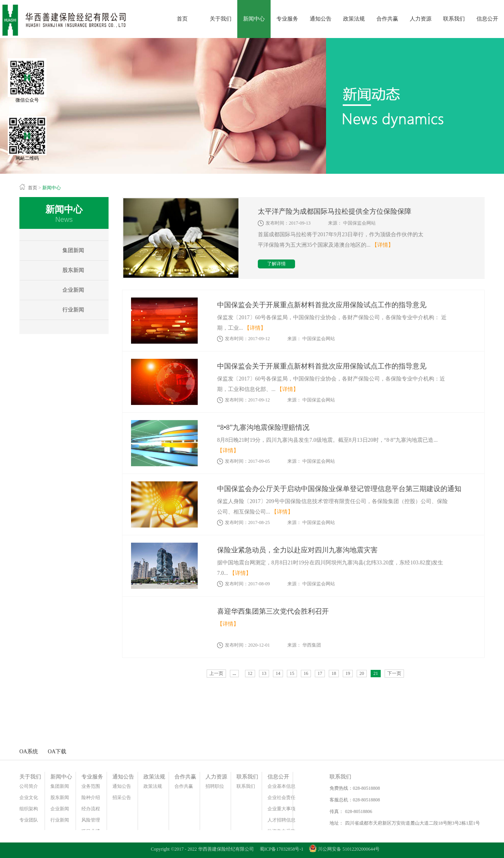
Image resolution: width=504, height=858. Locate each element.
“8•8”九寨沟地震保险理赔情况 (263, 427)
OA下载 (57, 752)
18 (334, 673)
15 (292, 673)
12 (250, 673)
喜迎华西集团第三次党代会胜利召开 (273, 611)
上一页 (216, 673)
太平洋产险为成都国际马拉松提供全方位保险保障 (335, 211)
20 (362, 673)
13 (264, 673)
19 (348, 673)
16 (306, 673)
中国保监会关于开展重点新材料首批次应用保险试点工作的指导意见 (322, 305)
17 (320, 673)
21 (376, 673)
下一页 (394, 673)
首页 (182, 19)
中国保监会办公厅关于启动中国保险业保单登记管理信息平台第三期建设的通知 (339, 489)
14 (278, 673)
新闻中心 (52, 188)
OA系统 (29, 752)
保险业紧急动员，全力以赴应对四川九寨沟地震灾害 (297, 550)
